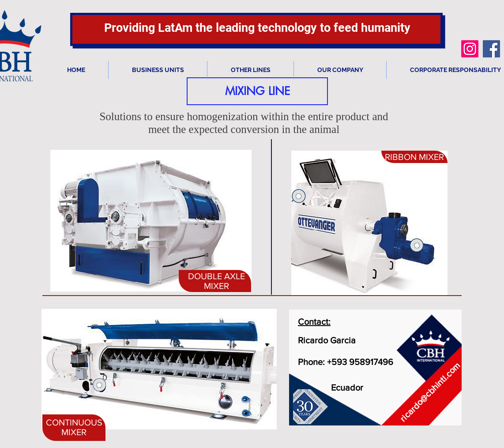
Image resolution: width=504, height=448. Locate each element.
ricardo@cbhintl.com (430, 392)
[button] (257, 91)
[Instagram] (470, 49)
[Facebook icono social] (491, 49)
